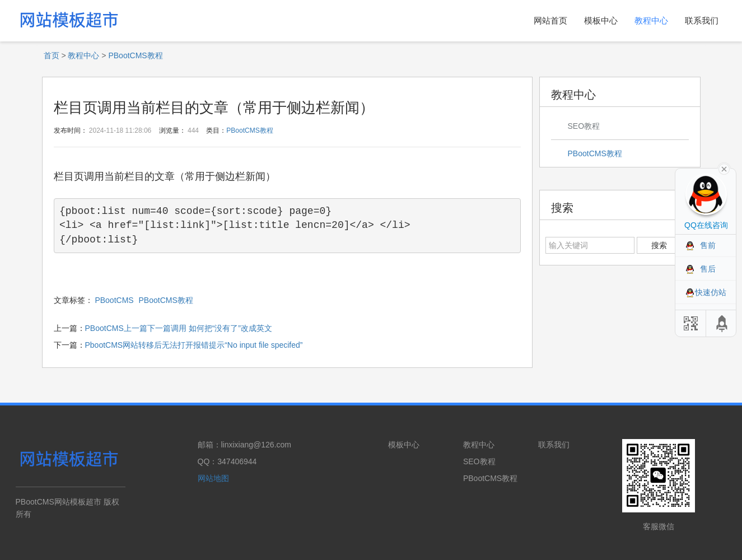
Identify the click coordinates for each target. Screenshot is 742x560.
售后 (708, 269)
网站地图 (213, 478)
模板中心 (601, 20)
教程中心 (651, 20)
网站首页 (550, 20)
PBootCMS (114, 300)
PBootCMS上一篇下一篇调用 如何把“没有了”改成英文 (179, 328)
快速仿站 (711, 292)
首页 (52, 55)
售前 (708, 245)
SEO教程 (584, 126)
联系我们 (702, 20)
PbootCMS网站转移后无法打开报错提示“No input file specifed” (194, 345)
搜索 (659, 245)
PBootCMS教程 (135, 55)
